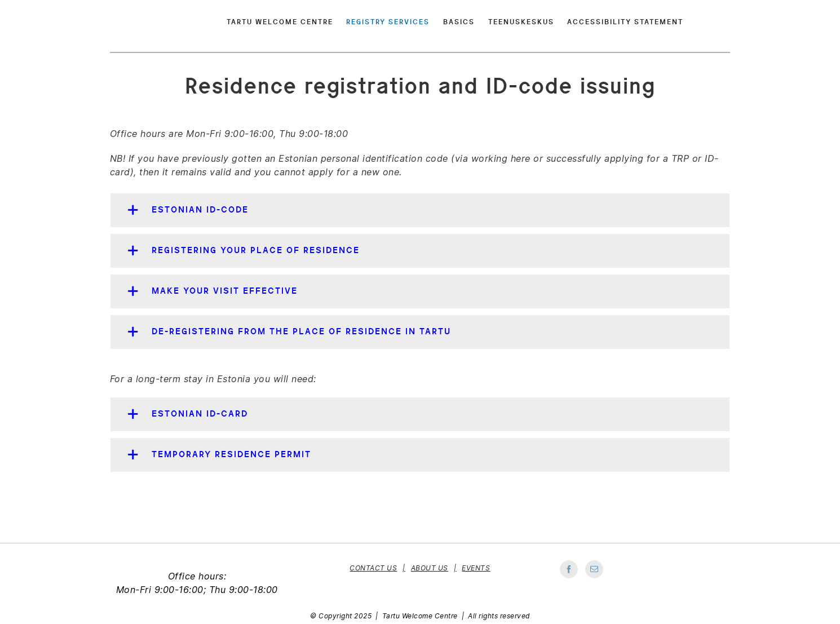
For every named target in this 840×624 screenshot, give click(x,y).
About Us (430, 568)
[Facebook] (569, 569)
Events (476, 568)
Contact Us (373, 568)
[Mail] (594, 569)
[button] (420, 210)
